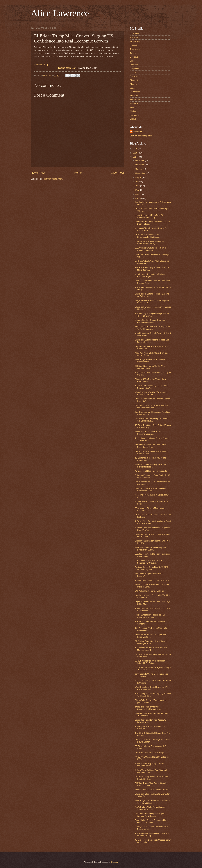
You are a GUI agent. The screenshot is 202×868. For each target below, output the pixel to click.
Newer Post (38, 173)
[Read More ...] (41, 65)
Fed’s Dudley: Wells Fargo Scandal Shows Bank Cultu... (150, 808)
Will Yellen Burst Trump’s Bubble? (150, 591)
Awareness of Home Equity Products (151, 471)
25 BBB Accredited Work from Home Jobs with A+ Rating (151, 662)
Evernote (134, 65)
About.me (134, 96)
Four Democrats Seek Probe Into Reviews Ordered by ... (149, 242)
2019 (135, 149)
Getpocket (135, 68)
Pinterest (134, 80)
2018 (135, 153)
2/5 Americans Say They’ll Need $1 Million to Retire (150, 765)
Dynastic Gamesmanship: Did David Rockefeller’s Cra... (151, 489)
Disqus (133, 119)
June (138, 186)
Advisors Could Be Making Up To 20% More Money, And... (151, 568)
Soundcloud (135, 100)
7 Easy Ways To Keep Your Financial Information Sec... (151, 771)
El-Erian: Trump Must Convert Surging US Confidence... (152, 784)
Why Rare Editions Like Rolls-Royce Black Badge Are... (151, 446)
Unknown (138, 132)
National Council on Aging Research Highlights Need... (151, 466)
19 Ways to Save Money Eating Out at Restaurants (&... (152, 387)
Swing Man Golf (67, 68)
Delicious (134, 57)
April (138, 194)
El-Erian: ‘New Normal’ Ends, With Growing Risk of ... (150, 367)
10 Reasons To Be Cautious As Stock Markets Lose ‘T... (151, 649)
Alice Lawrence (60, 13)
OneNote (134, 76)
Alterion (133, 84)
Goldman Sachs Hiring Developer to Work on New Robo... (151, 815)
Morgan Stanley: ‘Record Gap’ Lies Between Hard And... (150, 321)
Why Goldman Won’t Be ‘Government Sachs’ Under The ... (151, 393)
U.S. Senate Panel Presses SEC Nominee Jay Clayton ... (149, 562)
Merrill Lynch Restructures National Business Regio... (150, 275)
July (137, 182)
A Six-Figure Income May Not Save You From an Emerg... (152, 834)
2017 (135, 157)
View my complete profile (141, 136)
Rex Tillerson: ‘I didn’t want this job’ (150, 753)
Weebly (133, 107)
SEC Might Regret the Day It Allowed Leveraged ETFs (151, 642)
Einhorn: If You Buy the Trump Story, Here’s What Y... (151, 380)
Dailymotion (135, 92)
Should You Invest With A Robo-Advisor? (153, 790)
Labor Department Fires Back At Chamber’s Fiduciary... (149, 216)
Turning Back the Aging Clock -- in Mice (152, 580)
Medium (134, 111)
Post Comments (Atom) (53, 179)
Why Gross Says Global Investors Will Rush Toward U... (151, 688)
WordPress (135, 41)
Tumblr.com (135, 49)
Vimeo (133, 88)
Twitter (133, 53)
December (140, 160)
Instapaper (135, 115)
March (138, 198)
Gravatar (134, 45)
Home (78, 173)
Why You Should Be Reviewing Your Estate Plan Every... (151, 549)
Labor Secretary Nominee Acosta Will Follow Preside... (151, 721)
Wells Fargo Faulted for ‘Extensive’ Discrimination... (150, 361)
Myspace (134, 103)
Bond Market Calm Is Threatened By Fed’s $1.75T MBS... (151, 821)
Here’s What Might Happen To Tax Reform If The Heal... (150, 616)
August (139, 177)
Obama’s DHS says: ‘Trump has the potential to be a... (151, 701)
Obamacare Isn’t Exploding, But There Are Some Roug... (152, 420)
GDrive (133, 72)
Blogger (114, 862)
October (139, 169)
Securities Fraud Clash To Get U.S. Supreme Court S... (150, 433)
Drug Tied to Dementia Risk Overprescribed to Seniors (147, 236)
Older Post (117, 173)
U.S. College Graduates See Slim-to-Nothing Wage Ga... (151, 249)
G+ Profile (134, 34)
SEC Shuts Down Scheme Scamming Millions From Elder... (151, 406)
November (140, 165)
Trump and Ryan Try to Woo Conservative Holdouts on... (148, 708)
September (140, 173)
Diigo (132, 61)
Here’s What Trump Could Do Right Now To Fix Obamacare (153, 328)
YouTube (134, 38)
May (138, 190)
